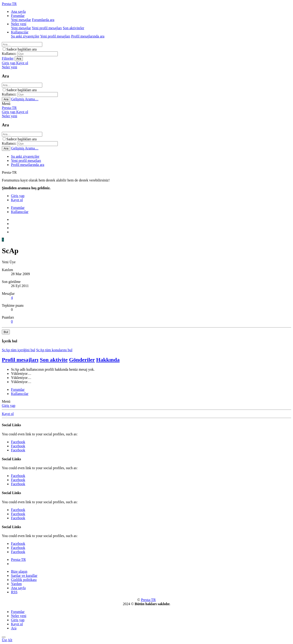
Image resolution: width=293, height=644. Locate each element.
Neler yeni (19, 24)
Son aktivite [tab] (54, 360)
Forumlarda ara (43, 20)
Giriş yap (9, 406)
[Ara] (22, 44)
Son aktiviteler (74, 28)
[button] (6, 104)
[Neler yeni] (9, 67)
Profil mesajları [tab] (20, 360)
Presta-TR (9, 108)
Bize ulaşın (19, 571)
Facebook (18, 442)
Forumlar (18, 16)
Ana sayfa (18, 12)
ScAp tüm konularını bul (54, 350)
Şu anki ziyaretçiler (25, 36)
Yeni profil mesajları (47, 28)
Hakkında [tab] (108, 360)
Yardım (16, 584)
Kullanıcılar (20, 32)
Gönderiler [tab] (82, 360)
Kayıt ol (8, 414)
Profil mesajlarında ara (88, 36)
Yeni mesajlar (21, 20)
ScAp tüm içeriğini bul (18, 350)
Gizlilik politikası (24, 580)
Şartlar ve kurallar (24, 576)
